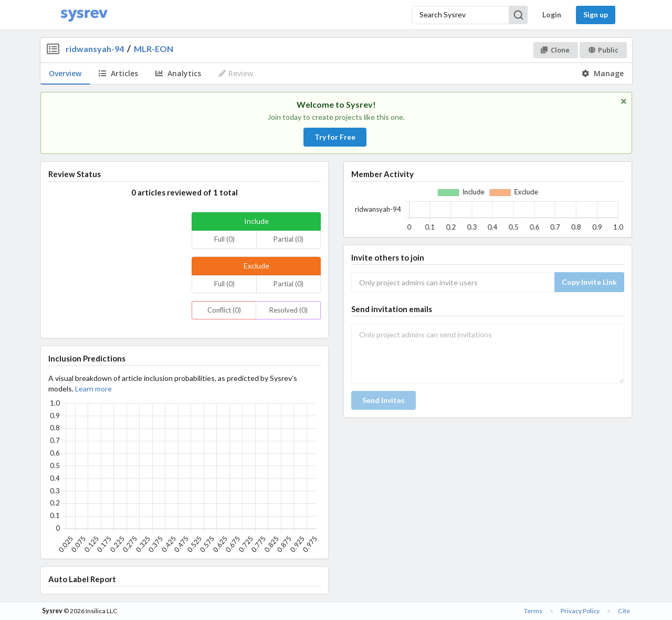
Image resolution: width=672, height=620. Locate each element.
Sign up (596, 14)
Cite (624, 611)
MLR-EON (154, 49)
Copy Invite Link (589, 282)
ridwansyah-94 (95, 49)
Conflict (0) (224, 310)
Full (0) (224, 239)
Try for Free (335, 137)
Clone (555, 50)
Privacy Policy (580, 611)
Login (552, 14)
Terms (533, 611)
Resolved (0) (288, 310)
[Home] (84, 15)
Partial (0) (288, 239)
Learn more (93, 389)
